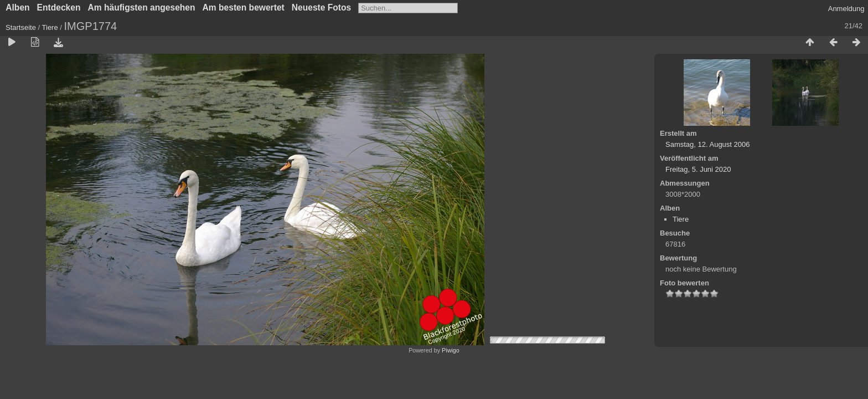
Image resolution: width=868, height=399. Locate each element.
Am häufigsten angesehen (141, 7)
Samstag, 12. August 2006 (708, 144)
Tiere (50, 27)
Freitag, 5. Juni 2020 (698, 169)
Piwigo (451, 350)
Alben (17, 7)
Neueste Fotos (321, 7)
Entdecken (59, 7)
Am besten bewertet (244, 7)
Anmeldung (846, 9)
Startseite (21, 27)
